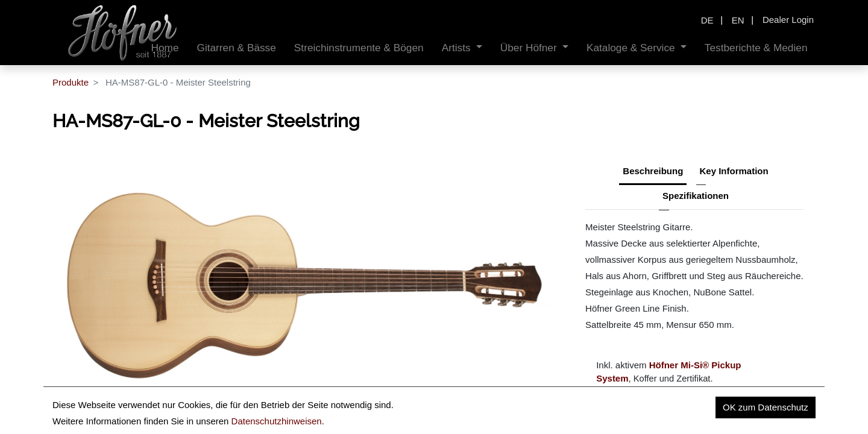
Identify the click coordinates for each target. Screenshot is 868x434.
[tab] (696, 197)
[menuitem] (236, 48)
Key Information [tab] (734, 171)
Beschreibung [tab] (653, 171)
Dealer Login (788, 20)
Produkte (71, 82)
